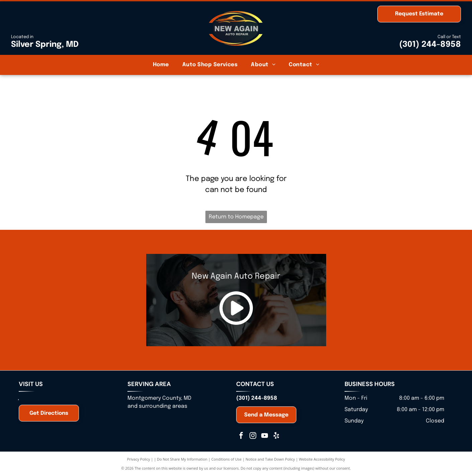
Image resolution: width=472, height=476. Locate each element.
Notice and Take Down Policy (270, 459)
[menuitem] (161, 65)
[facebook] (241, 436)
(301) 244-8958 (430, 45)
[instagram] (253, 436)
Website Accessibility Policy (322, 459)
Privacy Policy (139, 459)
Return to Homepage (236, 217)
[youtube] (265, 436)
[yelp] (276, 436)
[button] (210, 65)
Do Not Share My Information (182, 459)
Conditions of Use (227, 459)
